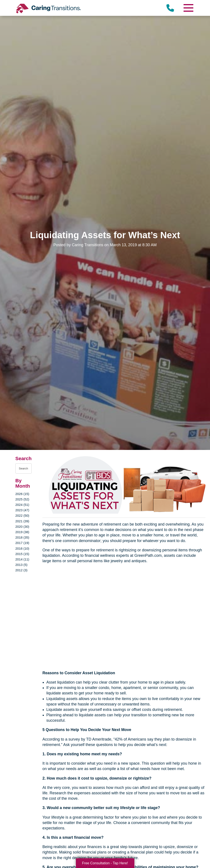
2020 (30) (22, 527)
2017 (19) (22, 543)
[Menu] (188, 8)
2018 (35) (22, 537)
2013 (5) (21, 565)
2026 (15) (22, 494)
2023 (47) (22, 510)
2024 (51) (22, 505)
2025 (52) (22, 499)
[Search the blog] (24, 468)
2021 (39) (22, 521)
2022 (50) (22, 515)
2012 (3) (21, 570)
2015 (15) (22, 554)
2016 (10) (22, 548)
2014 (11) (22, 559)
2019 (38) (22, 532)
